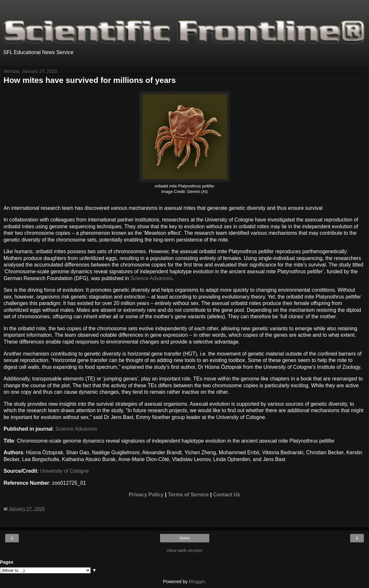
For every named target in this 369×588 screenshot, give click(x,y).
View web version (185, 550)
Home (184, 538)
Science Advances (151, 278)
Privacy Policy (146, 495)
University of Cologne (64, 471)
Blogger (197, 582)
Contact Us (227, 495)
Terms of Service (188, 495)
